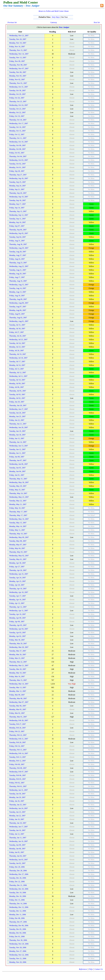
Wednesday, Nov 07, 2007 (19, 69)
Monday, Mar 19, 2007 (18, 673)
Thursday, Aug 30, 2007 (18, 244)
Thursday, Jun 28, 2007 (18, 405)
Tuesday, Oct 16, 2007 (17, 127)
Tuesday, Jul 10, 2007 (17, 380)
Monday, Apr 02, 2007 (17, 636)
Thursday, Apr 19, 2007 (18, 589)
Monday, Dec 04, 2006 (18, 933)
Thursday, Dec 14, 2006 (18, 904)
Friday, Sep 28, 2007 (17, 171)
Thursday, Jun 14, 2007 (18, 442)
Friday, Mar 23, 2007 (17, 658)
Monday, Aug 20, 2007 (18, 274)
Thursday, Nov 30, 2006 (18, 940)
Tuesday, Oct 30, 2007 (17, 90)
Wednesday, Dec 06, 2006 (19, 926)
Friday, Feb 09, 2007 (17, 764)
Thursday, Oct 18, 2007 (18, 120)
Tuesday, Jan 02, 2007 (17, 863)
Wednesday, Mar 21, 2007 (19, 665)
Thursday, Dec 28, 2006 (18, 871)
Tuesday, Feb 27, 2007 (17, 724)
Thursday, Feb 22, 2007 (18, 735)
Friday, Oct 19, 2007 (17, 116)
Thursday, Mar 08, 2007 (18, 698)
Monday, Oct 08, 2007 (17, 149)
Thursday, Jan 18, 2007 (18, 823)
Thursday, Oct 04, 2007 (18, 156)
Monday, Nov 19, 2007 (18, 43)
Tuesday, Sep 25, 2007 (17, 182)
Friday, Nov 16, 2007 (17, 47)
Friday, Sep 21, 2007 (17, 189)
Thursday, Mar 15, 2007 (18, 680)
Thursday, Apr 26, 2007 (18, 570)
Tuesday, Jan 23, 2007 (17, 812)
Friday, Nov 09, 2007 (17, 61)
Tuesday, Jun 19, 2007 (17, 431)
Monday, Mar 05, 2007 (18, 709)
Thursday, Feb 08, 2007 (18, 768)
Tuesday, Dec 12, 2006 (18, 911)
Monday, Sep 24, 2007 (17, 186)
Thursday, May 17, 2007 (18, 512)
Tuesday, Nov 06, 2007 (18, 72)
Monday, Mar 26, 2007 (18, 655)
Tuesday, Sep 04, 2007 (17, 237)
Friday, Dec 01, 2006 (17, 937)
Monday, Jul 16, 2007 (17, 365)
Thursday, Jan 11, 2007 (18, 838)
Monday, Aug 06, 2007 (18, 310)
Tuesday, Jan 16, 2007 (17, 830)
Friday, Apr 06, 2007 (17, 622)
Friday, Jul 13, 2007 (17, 369)
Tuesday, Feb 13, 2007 (17, 757)
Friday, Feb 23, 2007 (17, 731)
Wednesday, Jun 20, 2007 (19, 427)
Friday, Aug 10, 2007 (17, 296)
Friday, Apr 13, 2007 (17, 603)
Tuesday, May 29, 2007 (18, 486)
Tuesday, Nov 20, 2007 (18, 39)
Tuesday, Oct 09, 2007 (17, 145)
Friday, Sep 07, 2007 (17, 226)
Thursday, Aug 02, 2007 (18, 318)
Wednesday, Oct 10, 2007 (19, 142)
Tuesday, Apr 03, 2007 (17, 633)
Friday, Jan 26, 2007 (17, 801)
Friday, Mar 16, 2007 (17, 676)
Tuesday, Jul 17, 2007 (17, 362)
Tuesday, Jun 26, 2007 (17, 413)
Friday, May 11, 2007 (17, 530)
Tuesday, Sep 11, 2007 (17, 219)
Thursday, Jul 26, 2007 (18, 336)
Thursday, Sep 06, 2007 (18, 230)
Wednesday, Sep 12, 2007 (19, 215)
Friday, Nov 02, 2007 (17, 80)
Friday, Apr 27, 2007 (17, 567)
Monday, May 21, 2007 (18, 504)
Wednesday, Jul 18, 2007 (18, 358)
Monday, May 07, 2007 (18, 545)
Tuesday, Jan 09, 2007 (17, 845)
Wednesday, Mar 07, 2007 (19, 702)
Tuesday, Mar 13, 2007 (18, 687)
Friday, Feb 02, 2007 (17, 783)
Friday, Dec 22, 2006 (17, 882)
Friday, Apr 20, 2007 (17, 585)
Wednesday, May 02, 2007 (19, 556)
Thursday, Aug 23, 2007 (18, 263)
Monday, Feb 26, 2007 (17, 728)
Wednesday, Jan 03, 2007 (18, 860)
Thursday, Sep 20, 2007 (18, 193)
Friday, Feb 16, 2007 (17, 746)
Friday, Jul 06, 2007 (17, 387)
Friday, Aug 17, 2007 (17, 277)
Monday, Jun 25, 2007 (17, 416)
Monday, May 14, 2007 (18, 526)
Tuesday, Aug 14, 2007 (18, 288)
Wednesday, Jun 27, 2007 (19, 409)
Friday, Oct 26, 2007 (17, 98)
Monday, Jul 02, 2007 (17, 398)
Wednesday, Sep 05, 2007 (19, 233)
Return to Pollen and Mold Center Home (54, 11)
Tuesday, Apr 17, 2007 (17, 596)
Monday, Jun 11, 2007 (17, 453)
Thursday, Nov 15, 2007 (18, 50)
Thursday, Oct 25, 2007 (18, 101)
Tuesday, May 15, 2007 (18, 523)
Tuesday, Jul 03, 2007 (17, 394)
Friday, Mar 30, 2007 (17, 640)
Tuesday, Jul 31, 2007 (17, 325)
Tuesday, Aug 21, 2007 (18, 270)
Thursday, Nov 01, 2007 (18, 83)
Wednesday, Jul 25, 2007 (18, 340)
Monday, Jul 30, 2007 (17, 329)
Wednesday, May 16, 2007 (19, 519)
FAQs (91, 969)
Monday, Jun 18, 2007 (17, 435)
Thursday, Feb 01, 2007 (18, 786)
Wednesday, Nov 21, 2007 (19, 36)
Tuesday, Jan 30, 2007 (17, 794)
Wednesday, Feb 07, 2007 (19, 772)
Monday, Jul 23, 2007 (17, 347)
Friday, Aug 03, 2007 (17, 314)
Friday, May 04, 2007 (17, 548)
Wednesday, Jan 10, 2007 (18, 841)
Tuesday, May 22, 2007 (18, 501)
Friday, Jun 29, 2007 (17, 402)
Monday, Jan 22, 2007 (17, 816)
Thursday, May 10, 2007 (18, 534)
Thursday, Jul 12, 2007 (18, 372)
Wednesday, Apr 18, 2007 (19, 592)
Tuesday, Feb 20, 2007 (17, 742)
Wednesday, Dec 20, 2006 (19, 889)
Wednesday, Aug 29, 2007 (19, 248)
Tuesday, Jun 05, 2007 (17, 468)
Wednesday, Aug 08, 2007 (19, 303)
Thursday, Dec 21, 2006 (18, 885)
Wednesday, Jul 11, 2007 (18, 376)
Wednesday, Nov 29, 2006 (19, 944)
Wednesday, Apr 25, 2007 (19, 574)
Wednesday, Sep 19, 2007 (19, 197)
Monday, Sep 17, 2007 (17, 204)
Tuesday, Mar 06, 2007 (18, 706)
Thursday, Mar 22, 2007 (18, 662)
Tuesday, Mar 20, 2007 (18, 669)
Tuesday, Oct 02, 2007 (17, 164)
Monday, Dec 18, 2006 (18, 896)
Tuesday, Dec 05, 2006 (18, 929)
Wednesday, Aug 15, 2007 (19, 285)
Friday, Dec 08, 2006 (17, 918)
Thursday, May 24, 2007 (18, 493)
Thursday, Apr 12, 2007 (18, 607)
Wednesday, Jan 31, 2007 (18, 790)
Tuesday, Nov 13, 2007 (18, 58)
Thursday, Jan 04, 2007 (18, 856)
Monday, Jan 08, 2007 (17, 849)
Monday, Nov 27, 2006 (18, 951)
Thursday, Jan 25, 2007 (18, 805)
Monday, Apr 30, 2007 (17, 563)
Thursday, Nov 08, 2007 (18, 65)
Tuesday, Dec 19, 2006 (18, 893)
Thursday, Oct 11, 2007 (18, 138)
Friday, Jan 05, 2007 (17, 852)
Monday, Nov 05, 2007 (18, 76)
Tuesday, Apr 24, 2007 (17, 578)
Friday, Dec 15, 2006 (17, 900)
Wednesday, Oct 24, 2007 (19, 105)
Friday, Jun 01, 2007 (17, 475)
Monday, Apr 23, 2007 (17, 581)
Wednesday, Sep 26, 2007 (19, 178)
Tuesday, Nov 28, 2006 (18, 947)
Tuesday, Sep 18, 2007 (17, 200)
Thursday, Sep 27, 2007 (18, 175)
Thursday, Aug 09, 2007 (18, 299)
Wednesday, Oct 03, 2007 (19, 160)
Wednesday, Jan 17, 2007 (18, 827)
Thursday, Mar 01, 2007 (18, 717)
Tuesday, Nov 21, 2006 (18, 958)
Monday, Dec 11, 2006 (18, 915)
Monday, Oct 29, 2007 (17, 94)
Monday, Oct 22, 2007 (17, 112)
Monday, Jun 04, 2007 (17, 471)
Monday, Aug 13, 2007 (18, 292)
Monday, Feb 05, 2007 (17, 779)
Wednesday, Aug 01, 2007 (19, 321)
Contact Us (99, 969)
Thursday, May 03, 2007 (18, 552)
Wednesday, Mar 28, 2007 (19, 647)
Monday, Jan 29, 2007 (17, 797)
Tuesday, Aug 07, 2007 (18, 307)
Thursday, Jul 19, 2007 (18, 354)
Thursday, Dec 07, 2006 (18, 922)
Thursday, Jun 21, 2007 (18, 424)
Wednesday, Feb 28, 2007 (19, 720)
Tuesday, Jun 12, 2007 (17, 449)
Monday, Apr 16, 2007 (17, 600)
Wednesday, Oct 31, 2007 (19, 87)
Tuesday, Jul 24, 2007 (17, 343)
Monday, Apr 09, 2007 (17, 618)
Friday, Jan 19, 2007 (17, 819)
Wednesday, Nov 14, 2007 (19, 54)
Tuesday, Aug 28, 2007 (18, 252)
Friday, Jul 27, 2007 (17, 332)
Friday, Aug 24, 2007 (17, 259)
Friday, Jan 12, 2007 (17, 834)
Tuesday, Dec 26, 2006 (18, 878)
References (83, 969)
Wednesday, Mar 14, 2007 (19, 684)
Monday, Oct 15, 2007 (17, 131)
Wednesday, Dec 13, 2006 (19, 907)
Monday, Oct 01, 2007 (17, 167)
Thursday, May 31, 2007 (18, 479)
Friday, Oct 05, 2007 (17, 153)
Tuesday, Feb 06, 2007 (17, 775)
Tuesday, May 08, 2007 (18, 541)
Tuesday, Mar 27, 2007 (18, 651)
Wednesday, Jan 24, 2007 (18, 808)
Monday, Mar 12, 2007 (18, 691)
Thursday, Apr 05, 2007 (18, 625)
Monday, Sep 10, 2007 (17, 222)
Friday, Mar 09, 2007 (17, 695)
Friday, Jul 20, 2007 (17, 351)
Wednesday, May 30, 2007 (19, 482)
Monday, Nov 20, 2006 (18, 962)
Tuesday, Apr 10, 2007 (17, 614)
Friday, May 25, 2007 (17, 490)
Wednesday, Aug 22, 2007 (19, 266)
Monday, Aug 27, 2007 (18, 255)
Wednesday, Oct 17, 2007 (19, 123)
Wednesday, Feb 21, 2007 (19, 739)
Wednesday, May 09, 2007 (19, 537)
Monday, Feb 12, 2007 (17, 761)
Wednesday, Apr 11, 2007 (19, 611)
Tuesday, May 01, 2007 (18, 559)
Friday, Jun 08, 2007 (17, 457)
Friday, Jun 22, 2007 (17, 420)
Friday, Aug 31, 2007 (17, 241)
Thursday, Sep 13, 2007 (18, 211)
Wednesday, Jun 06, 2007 (19, 464)
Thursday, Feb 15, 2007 (18, 750)
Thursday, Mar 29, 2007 (18, 644)
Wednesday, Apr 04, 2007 (19, 629)
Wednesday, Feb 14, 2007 (19, 753)
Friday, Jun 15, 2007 (17, 438)
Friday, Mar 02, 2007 (17, 713)
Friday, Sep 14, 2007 (17, 208)
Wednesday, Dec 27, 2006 (19, 874)
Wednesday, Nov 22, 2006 (19, 955)
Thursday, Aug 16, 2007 (18, 281)
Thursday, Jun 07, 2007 (18, 460)
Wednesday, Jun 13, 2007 (19, 446)
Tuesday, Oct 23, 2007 (17, 109)
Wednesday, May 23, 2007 (19, 497)
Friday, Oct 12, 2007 (17, 134)
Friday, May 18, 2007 (17, 508)
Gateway (54, 22)
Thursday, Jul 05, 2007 (18, 391)
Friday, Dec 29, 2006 (17, 867)
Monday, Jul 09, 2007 (17, 383)
